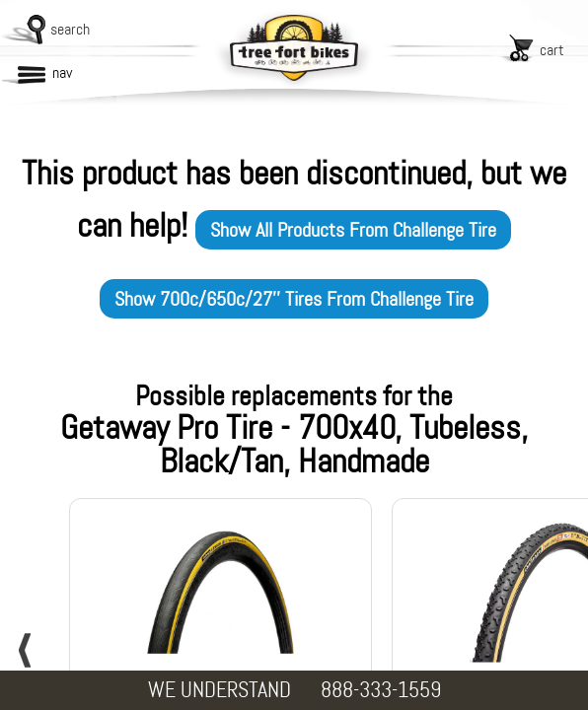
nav (62, 72)
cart (552, 50)
